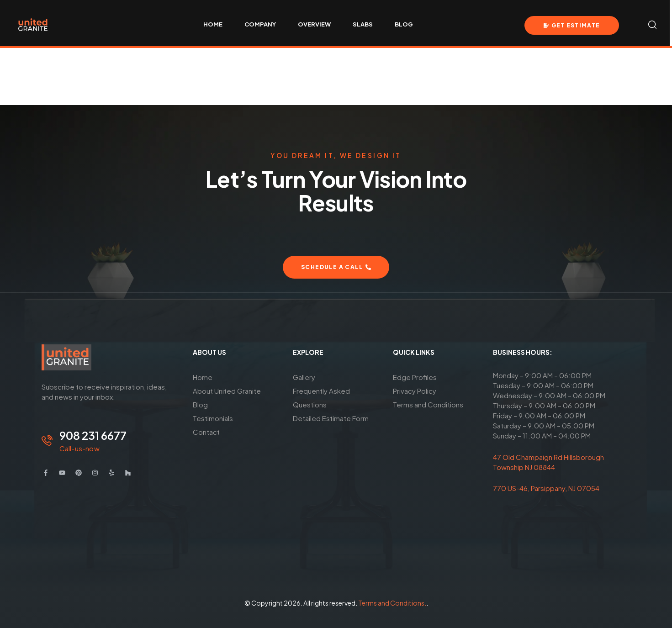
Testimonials (213, 418)
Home (203, 377)
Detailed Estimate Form (331, 418)
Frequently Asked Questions (321, 398)
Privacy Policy (415, 391)
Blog (200, 404)
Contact (206, 432)
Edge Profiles (415, 377)
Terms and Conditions (428, 404)
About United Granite (227, 391)
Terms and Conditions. (392, 603)
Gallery (304, 377)
